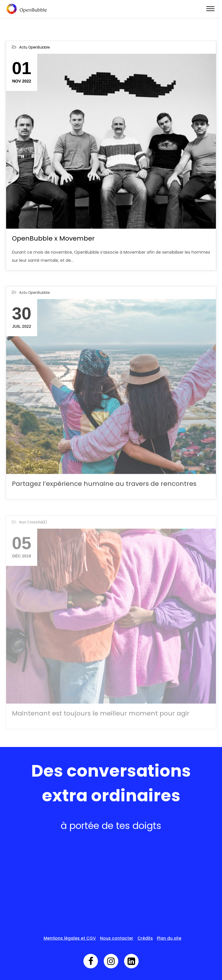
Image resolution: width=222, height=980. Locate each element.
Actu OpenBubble (34, 47)
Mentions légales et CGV (70, 938)
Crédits (145, 938)
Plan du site (169, 938)
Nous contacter (117, 938)
